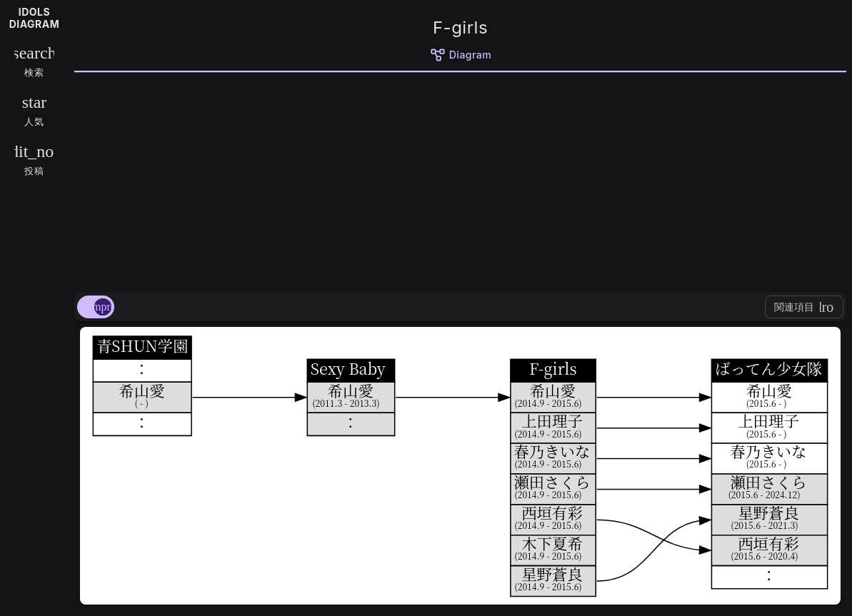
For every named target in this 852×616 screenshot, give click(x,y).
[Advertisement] (460, 180)
